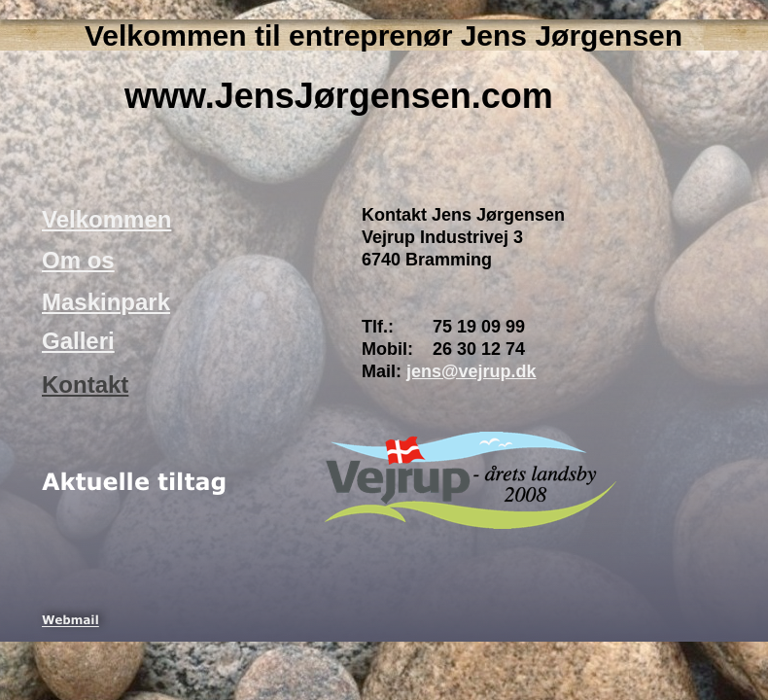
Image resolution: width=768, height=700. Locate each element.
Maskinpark (106, 302)
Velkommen (106, 219)
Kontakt (85, 385)
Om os (78, 260)
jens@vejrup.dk (471, 371)
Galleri (78, 341)
